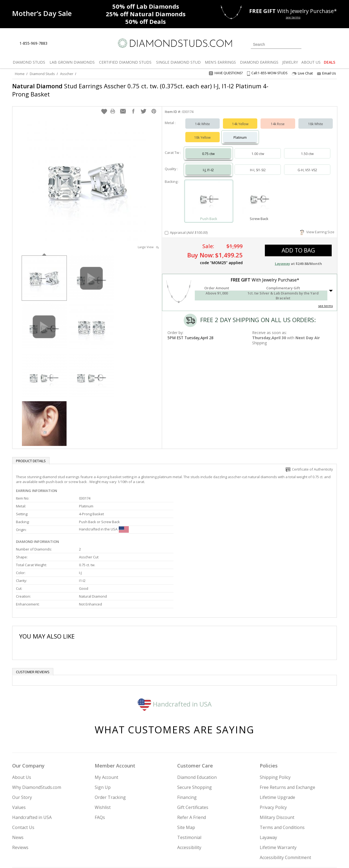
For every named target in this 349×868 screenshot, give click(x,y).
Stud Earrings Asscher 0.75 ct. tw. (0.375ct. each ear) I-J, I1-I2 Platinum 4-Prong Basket (140, 90)
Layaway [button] (282, 258)
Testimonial (189, 781)
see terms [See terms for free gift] (293, 17)
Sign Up (103, 731)
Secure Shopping (195, 731)
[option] (44, 272)
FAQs (100, 761)
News (18, 781)
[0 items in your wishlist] (321, 44)
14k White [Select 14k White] (203, 119)
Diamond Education (197, 721)
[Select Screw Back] (259, 193)
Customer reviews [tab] (33, 616)
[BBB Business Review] (133, 856)
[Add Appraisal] (167, 227)
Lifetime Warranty (278, 791)
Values (19, 751)
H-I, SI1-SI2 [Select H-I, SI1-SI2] (258, 165)
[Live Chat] (56, 44)
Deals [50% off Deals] (146, 21)
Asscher (67, 74)
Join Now (196, 835)
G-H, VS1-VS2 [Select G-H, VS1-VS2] (307, 165)
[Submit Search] (297, 44)
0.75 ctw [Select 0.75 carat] (208, 148)
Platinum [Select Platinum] (240, 132)
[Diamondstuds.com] (175, 43)
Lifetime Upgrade (277, 741)
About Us (22, 721)
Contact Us (23, 771)
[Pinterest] (285, 836)
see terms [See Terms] (325, 300)
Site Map (186, 771)
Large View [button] (148, 242)
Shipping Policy (275, 721)
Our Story (22, 741)
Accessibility (189, 791)
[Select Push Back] (209, 193)
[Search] (276, 44)
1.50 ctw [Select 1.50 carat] (307, 148)
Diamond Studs (42, 74)
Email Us (327, 73)
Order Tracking (110, 741)
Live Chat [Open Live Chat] (302, 73)
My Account (106, 721)
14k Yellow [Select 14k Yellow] (240, 119)
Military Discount (277, 761)
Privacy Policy (273, 751)
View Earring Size (317, 226)
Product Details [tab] (31, 455)
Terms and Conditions (282, 771)
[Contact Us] (69, 43)
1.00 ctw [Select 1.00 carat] (258, 148)
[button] (104, 106)
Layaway (268, 781)
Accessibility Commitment (285, 801)
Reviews (20, 791)
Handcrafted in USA (175, 648)
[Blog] (299, 836)
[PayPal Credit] (218, 856)
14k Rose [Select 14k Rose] (278, 119)
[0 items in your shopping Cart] (333, 44)
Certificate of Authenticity (309, 464)
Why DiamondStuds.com (37, 731)
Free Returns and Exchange (287, 731)
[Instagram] (245, 836)
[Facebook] (273, 836)
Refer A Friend (192, 761)
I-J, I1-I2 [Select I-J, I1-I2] (208, 165)
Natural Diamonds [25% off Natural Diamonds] (146, 14)
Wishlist (103, 751)
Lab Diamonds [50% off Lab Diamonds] (146, 6)
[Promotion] (42, 13)
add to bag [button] (298, 245)
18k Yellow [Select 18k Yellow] (202, 132)
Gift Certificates (193, 751)
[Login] (309, 44)
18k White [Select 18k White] (316, 119)
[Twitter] (260, 836)
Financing (187, 741)
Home (20, 74)
